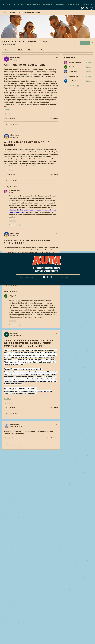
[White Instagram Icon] (51, 277)
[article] (31, 92)
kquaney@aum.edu (26, 277)
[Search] (93, 5)
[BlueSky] (82, 8)
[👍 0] (6, 114)
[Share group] (92, 43)
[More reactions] (12, 114)
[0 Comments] (9, 118)
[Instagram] (92, 8)
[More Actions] (57, 191)
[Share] (57, 58)
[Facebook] (87, 8)
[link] (9, 50)
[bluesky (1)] (44, 277)
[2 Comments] (9, 175)
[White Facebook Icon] (47, 277)
